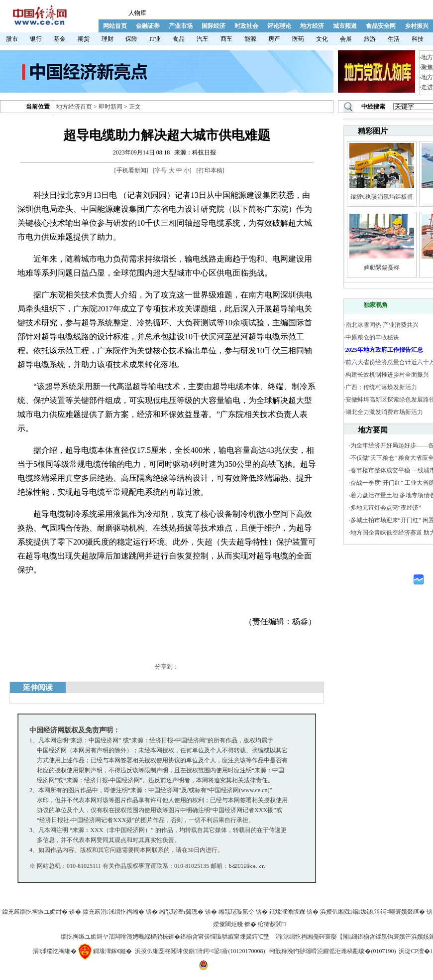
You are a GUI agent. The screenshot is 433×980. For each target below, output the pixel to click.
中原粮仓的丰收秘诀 (372, 337)
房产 (274, 39)
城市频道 (345, 26)
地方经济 (312, 26)
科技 (418, 39)
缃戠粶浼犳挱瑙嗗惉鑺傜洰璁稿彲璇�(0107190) (332, 951)
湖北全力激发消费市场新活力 (384, 412)
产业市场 (181, 26)
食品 (179, 39)
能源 (250, 39)
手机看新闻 (131, 170)
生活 (394, 39)
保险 (131, 39)
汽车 (203, 39)
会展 (346, 39)
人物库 (137, 13)
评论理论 (279, 26)
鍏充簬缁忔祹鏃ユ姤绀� (35, 912)
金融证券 (148, 26)
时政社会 (246, 26)
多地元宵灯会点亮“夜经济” (386, 508)
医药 (298, 39)
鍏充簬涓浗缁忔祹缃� (113, 912)
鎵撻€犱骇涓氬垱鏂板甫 (382, 197)
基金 (60, 39)
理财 (108, 39)
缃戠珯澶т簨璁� (181, 912)
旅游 (370, 39)
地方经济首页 (74, 107)
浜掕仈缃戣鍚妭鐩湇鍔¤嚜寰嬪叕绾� (373, 912)
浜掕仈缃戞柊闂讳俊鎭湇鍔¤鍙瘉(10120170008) (200, 951)
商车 (226, 39)
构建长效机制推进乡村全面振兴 (387, 375)
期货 (84, 39)
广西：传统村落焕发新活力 (381, 387)
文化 (322, 39)
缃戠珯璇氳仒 (236, 912)
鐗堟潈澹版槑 (287, 912)
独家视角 (376, 305)
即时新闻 (110, 107)
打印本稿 (211, 170)
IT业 (155, 39)
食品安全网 (381, 26)
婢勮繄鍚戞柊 (382, 268)
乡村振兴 (417, 26)
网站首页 (115, 26)
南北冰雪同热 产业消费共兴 (382, 325)
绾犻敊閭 (272, 924)
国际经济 (214, 26)
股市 (12, 39)
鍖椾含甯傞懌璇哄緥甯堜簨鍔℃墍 (225, 937)
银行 (36, 39)
